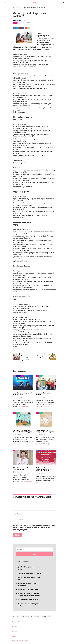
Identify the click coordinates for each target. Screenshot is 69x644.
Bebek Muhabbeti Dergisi (20, 641)
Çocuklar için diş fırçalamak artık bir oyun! (23, 394)
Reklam (15, 627)
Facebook (14, 28)
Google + (25, 28)
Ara (35, 554)
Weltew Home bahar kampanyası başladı (29, 605)
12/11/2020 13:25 (25, 23)
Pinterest (20, 28)
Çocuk (18, 7)
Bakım (15, 376)
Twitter (17, 28)
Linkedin (23, 28)
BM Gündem (18, 376)
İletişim (15, 631)
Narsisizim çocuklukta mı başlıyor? (30, 573)
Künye (14, 636)
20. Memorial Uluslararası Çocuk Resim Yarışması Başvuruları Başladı (45, 469)
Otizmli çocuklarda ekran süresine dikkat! (22, 469)
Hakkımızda (16, 622)
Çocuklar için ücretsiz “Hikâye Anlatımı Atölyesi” (45, 431)
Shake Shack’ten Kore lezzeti (28, 590)
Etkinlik (41, 376)
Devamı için (25, 407)
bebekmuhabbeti (20, 21)
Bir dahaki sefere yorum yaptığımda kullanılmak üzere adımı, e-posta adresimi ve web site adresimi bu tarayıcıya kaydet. (34, 528)
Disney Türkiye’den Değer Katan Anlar (29, 578)
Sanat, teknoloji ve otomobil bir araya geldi (29, 585)
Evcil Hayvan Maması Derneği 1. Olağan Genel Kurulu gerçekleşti (29, 595)
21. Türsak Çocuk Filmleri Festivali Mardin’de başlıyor (22, 431)
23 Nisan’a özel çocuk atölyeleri (43, 394)
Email (28, 28)
